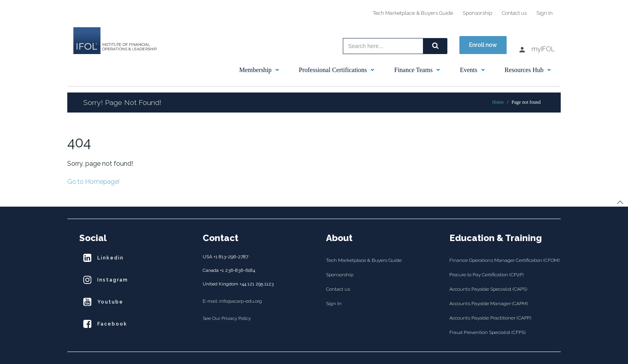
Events (474, 70)
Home (498, 102)
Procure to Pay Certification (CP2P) (486, 275)
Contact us (514, 13)
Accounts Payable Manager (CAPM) (489, 304)
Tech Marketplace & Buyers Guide (413, 13)
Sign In (544, 13)
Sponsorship (477, 13)
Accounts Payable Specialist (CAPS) (488, 289)
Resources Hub (530, 70)
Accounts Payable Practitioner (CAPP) (490, 318)
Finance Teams (419, 70)
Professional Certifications (338, 70)
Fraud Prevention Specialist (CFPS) (487, 332)
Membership (261, 70)
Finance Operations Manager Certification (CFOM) (499, 260)
